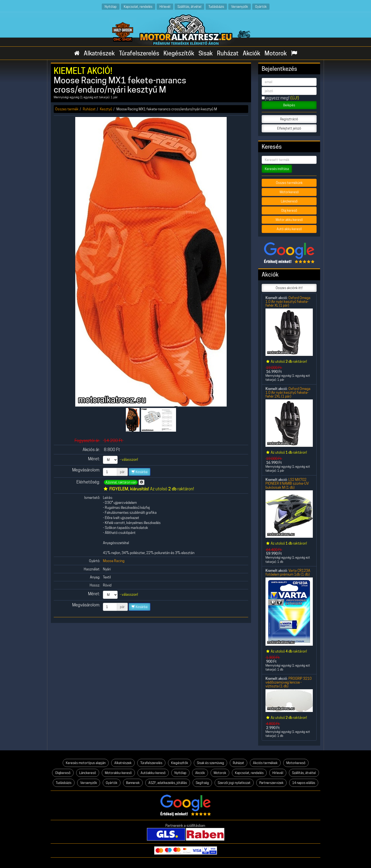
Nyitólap (111, 7)
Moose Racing (114, 561)
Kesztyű (106, 109)
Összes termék (67, 109)
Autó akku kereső (289, 229)
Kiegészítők (179, 53)
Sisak (206, 53)
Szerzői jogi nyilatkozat (234, 783)
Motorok (276, 53)
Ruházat (228, 53)
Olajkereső (63, 773)
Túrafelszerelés (139, 53)
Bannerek (133, 783)
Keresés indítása (277, 169)
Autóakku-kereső (153, 773)
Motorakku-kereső (118, 773)
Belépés (289, 105)
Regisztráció (289, 119)
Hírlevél (165, 7)
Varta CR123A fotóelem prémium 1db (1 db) (288, 572)
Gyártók (261, 7)
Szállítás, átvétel (189, 7)
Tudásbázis (216, 7)
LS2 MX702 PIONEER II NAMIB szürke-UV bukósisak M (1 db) (287, 483)
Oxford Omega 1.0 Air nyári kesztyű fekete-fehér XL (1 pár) (288, 302)
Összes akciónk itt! (289, 288)
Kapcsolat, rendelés (138, 7)
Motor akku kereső (289, 220)
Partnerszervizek (271, 783)
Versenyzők (240, 7)
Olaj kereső (289, 210)
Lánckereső (289, 201)
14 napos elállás (304, 783)
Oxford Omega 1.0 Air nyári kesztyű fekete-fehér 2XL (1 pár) (288, 393)
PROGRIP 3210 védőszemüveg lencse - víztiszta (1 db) (289, 682)
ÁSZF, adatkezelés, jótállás (168, 783)
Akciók (252, 53)
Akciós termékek (265, 763)
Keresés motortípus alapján (86, 763)
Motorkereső (289, 192)
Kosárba (139, 472)
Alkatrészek (99, 53)
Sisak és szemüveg (210, 763)
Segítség (202, 783)
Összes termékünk (289, 183)
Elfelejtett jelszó (289, 128)
